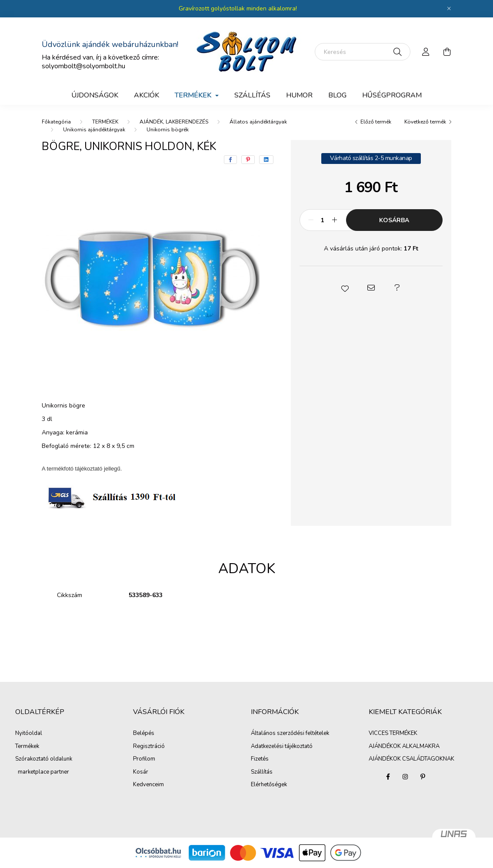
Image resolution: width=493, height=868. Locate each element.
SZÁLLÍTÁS (252, 95)
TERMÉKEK (105, 122)
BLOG (337, 95)
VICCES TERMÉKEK (393, 733)
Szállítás (262, 772)
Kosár (141, 772)
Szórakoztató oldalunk (44, 759)
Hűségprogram (392, 95)
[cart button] (447, 52)
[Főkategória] (56, 122)
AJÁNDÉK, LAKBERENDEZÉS (174, 122)
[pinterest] (248, 160)
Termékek (27, 747)
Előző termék (376, 122)
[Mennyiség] (323, 220)
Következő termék (425, 122)
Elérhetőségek (269, 785)
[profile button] (426, 52)
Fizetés (260, 759)
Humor (299, 95)
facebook (388, 777)
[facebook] (230, 160)
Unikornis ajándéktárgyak (94, 130)
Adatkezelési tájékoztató (282, 747)
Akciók (147, 95)
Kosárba (394, 220)
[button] (345, 288)
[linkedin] (266, 160)
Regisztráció (149, 747)
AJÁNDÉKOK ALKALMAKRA (404, 746)
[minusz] (311, 220)
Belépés (144, 734)
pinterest (423, 777)
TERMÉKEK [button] (194, 95)
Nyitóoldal (29, 734)
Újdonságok (95, 95)
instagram (405, 777)
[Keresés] (363, 52)
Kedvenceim (148, 785)
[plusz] (335, 220)
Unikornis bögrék (168, 130)
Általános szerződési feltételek (290, 734)
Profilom (144, 759)
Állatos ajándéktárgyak (258, 122)
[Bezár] (449, 9)
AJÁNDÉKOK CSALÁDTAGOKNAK (411, 759)
